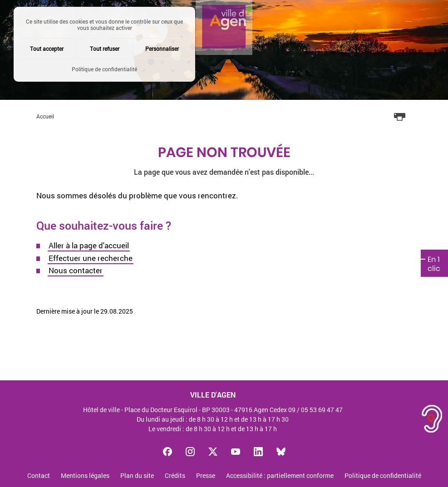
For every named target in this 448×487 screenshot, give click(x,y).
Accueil (45, 116)
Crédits (175, 476)
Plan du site (137, 476)
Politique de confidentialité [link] (104, 69)
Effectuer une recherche (91, 258)
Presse (206, 476)
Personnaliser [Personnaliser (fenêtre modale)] (162, 49)
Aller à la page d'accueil (89, 245)
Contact (39, 476)
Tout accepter (47, 49)
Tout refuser (105, 49)
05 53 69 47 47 (322, 410)
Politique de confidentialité (383, 476)
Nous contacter (76, 270)
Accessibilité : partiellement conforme (280, 476)
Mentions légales (85, 476)
